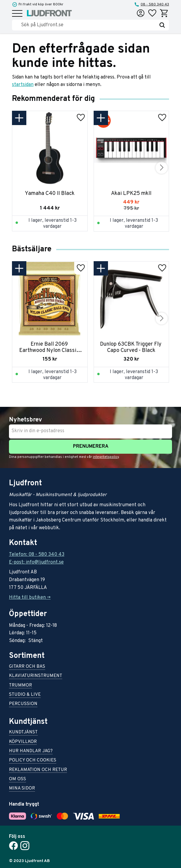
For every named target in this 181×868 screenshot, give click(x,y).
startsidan (23, 85)
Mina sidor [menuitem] (22, 789)
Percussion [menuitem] (23, 704)
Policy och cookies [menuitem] (33, 761)
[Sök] (162, 25)
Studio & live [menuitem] (25, 695)
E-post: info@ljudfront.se (36, 562)
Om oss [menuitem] (18, 779)
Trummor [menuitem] (20, 686)
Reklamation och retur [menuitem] (38, 770)
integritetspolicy (106, 457)
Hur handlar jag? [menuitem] (31, 751)
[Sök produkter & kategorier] (88, 25)
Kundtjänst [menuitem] (23, 733)
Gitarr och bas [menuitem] (27, 667)
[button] (17, 14)
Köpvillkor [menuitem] (23, 742)
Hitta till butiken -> (30, 598)
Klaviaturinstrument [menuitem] (36, 676)
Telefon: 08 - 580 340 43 (37, 555)
